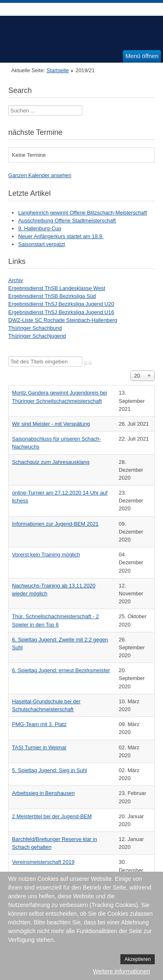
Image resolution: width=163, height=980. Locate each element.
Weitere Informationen (121, 971)
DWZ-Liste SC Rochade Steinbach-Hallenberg (63, 320)
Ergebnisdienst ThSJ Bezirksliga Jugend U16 (61, 312)
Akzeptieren (138, 959)
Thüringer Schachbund (35, 328)
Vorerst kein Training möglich (46, 555)
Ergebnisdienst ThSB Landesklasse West (57, 288)
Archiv (16, 280)
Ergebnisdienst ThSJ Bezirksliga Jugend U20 (61, 304)
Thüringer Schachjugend (37, 336)
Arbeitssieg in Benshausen (43, 793)
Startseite (58, 70)
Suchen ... (8, 106)
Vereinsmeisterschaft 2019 (43, 862)
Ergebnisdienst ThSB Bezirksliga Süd (52, 296)
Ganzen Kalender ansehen (40, 175)
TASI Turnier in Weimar (39, 747)
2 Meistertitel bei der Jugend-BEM (52, 816)
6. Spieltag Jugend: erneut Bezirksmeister (61, 670)
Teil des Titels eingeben (8, 357)
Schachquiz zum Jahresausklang (51, 462)
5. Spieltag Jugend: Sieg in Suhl (49, 770)
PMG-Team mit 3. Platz (39, 724)
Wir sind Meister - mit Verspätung (51, 424)
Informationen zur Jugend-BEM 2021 (55, 524)
